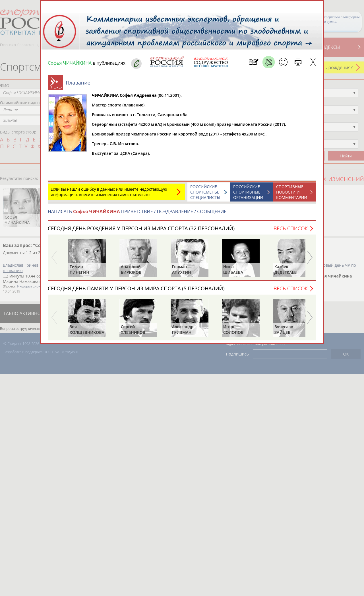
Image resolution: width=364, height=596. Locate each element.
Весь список (291, 231)
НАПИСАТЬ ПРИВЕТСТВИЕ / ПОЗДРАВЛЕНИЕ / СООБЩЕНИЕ (137, 214)
